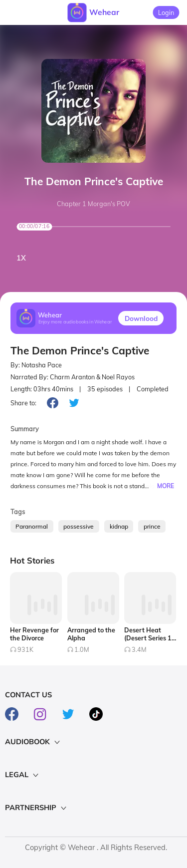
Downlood (141, 318)
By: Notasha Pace (36, 365)
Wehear (104, 12)
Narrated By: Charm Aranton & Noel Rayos (73, 377)
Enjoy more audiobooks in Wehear (75, 322)
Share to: (23, 403)
